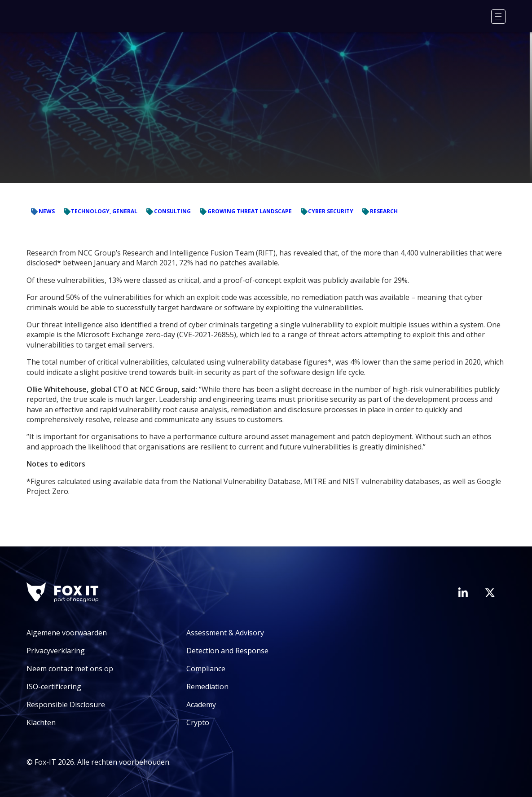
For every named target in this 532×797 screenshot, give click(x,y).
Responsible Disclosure (66, 705)
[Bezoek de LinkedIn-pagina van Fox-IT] (463, 592)
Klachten (41, 722)
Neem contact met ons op (70, 669)
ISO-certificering (54, 687)
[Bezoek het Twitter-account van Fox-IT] (490, 593)
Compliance (206, 669)
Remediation (207, 687)
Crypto (198, 722)
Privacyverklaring (56, 651)
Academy (201, 705)
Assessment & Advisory (225, 633)
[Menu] (498, 17)
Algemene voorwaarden (67, 633)
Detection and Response (227, 651)
